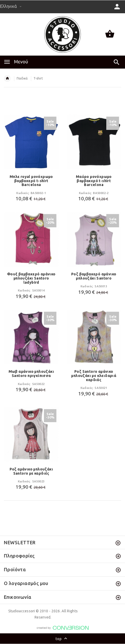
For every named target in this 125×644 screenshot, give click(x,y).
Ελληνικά (11, 6)
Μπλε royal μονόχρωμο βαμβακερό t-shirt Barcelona (31, 181)
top (62, 639)
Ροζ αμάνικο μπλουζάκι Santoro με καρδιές (31, 471)
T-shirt (38, 78)
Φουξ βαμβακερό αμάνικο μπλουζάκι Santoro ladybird (31, 278)
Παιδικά (22, 78)
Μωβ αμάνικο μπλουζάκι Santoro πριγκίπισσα (31, 374)
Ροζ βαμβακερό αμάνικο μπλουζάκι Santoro (94, 276)
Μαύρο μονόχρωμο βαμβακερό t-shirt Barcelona (94, 181)
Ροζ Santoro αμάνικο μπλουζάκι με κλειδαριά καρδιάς (94, 376)
